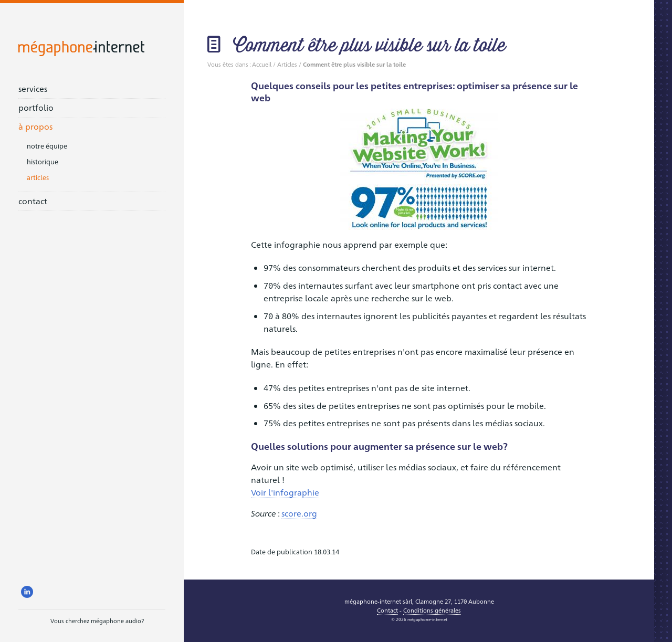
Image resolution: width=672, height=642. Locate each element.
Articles (287, 64)
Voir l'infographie (285, 492)
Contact (387, 610)
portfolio (36, 107)
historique (43, 161)
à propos (35, 126)
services (33, 88)
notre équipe (47, 146)
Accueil (262, 64)
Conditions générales (432, 610)
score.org (299, 513)
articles (38, 177)
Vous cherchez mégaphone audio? (81, 622)
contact (33, 201)
